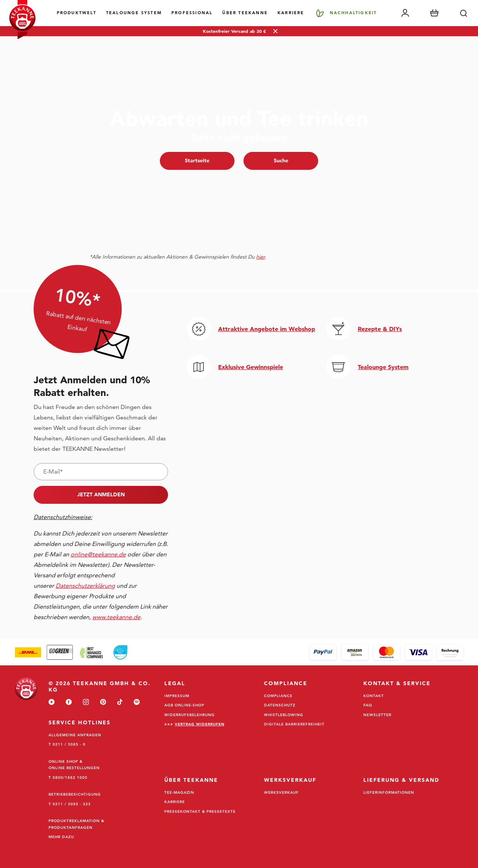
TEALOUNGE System (134, 13)
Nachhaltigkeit (353, 13)
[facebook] (69, 702)
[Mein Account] (405, 13)
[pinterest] (103, 702)
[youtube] (52, 702)
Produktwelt (77, 13)
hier (260, 257)
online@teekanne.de (98, 554)
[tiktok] (120, 702)
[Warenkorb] (434, 13)
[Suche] (463, 13)
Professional (192, 13)
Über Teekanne (245, 13)
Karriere (291, 13)
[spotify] (137, 702)
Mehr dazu (61, 837)
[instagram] (86, 702)
